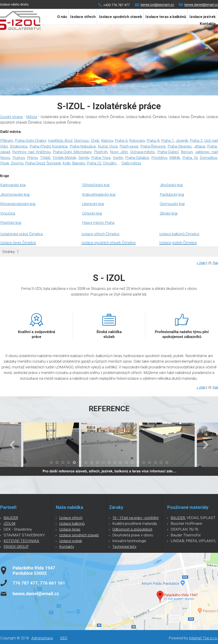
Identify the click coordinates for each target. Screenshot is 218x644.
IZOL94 (9, 523)
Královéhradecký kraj (99, 194)
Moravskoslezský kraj (18, 204)
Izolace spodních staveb (121, 17)
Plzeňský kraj (11, 223)
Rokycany (137, 140)
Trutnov (18, 158)
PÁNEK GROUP (16, 547)
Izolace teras (70, 529)
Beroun (187, 152)
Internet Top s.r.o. (203, 638)
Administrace (42, 638)
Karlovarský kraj (13, 185)
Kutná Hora (108, 146)
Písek (5, 163)
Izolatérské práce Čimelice (22, 234)
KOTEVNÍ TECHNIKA (21, 541)
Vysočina (8, 213)
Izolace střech (83, 17)
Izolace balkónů (72, 523)
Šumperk (54, 163)
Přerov (32, 158)
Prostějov (159, 158)
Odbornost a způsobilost (132, 529)
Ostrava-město (142, 152)
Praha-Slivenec (180, 146)
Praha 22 (94, 163)
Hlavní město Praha (98, 223)
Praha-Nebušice (83, 146)
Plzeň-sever (129, 146)
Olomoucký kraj (172, 204)
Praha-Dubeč (168, 152)
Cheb (95, 140)
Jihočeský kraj (171, 185)
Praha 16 (190, 158)
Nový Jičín (119, 152)
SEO (64, 638)
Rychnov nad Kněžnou (31, 152)
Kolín (67, 163)
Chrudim (110, 163)
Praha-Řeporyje (153, 146)
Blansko (79, 163)
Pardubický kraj (172, 194)
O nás (62, 17)
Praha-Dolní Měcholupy (72, 152)
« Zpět (201, 263)
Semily (84, 158)
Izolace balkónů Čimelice (179, 234)
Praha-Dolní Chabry (30, 140)
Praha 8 (153, 140)
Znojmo (17, 163)
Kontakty (208, 24)
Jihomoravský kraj (15, 194)
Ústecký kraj (92, 213)
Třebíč (45, 158)
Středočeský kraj (96, 185)
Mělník (175, 158)
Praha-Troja (101, 158)
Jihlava (200, 146)
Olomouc (82, 140)
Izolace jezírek (71, 541)
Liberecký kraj (93, 204)
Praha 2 (196, 140)
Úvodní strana (11, 117)
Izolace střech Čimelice (100, 234)
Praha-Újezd (35, 163)
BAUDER (11, 518)
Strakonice (19, 146)
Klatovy (107, 140)
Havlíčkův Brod (60, 140)
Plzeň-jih (101, 152)
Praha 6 (121, 140)
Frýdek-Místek (64, 158)
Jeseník (182, 140)
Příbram (7, 140)
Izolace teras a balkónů (166, 17)
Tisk (215, 263)
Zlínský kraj (169, 213)
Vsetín (118, 158)
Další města (131, 163)
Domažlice (208, 158)
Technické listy (124, 547)
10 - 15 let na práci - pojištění (135, 518)
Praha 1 (167, 140)
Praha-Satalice (137, 158)
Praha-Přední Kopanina (48, 146)
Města (31, 117)
